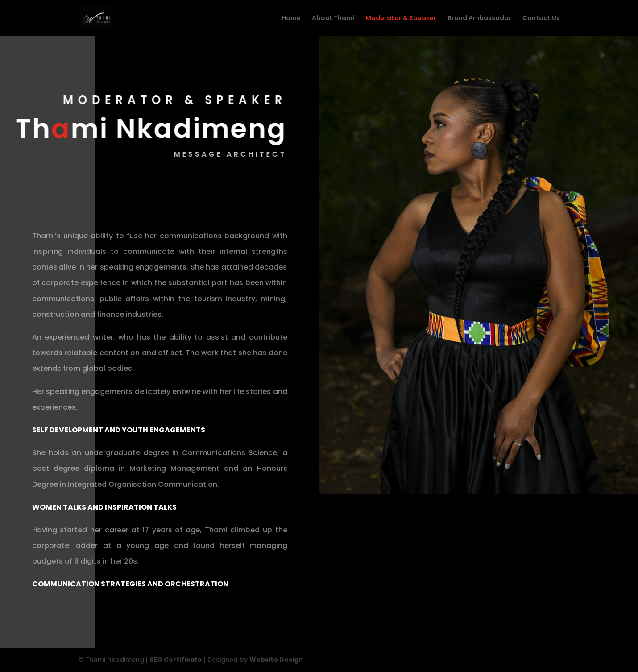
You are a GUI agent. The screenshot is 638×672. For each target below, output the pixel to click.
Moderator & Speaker (401, 19)
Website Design (276, 660)
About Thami (333, 19)
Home (291, 19)
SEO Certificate (176, 660)
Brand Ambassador (479, 19)
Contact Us (541, 19)
